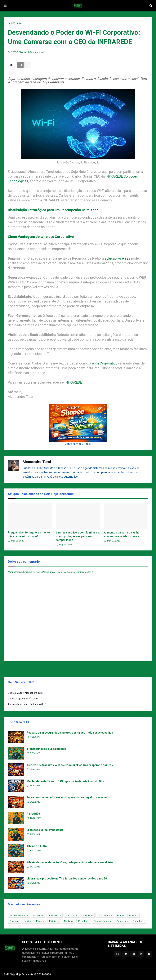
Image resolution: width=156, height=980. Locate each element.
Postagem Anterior (16, 669)
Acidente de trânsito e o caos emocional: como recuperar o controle (70, 765)
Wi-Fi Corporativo (104, 363)
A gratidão (33, 814)
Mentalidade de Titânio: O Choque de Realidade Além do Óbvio (66, 781)
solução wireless (117, 258)
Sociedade (122, 921)
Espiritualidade (105, 915)
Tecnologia (138, 921)
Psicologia (84, 921)
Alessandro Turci (37, 462)
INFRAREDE (73, 382)
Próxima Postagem (140, 669)
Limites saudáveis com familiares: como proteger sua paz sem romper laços (78, 536)
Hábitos (28, 921)
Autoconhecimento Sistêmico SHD (27, 704)
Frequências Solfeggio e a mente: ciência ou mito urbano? (29, 534)
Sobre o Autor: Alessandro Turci (25, 693)
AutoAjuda (38, 915)
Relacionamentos (103, 921)
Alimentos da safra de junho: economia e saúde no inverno (123, 534)
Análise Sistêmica (19, 915)
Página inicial (15, 23)
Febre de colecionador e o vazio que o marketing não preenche (67, 797)
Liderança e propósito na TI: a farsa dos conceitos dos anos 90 (67, 879)
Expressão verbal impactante (45, 830)
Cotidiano (88, 915)
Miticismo (54, 921)
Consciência (54, 915)
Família (121, 915)
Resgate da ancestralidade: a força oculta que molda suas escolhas (70, 733)
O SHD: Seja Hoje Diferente (23, 699)
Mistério (40, 921)
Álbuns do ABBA (37, 846)
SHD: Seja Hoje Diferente (19, 974)
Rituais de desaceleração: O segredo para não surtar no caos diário (70, 862)
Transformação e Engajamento (47, 749)
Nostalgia (69, 921)
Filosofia (133, 915)
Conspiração (72, 915)
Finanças (14, 921)
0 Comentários (36, 52)
